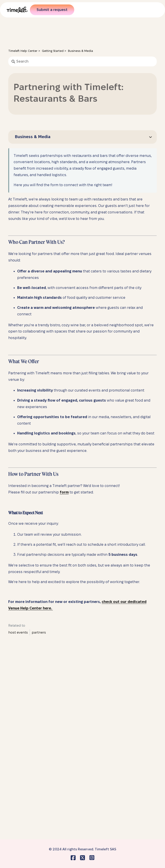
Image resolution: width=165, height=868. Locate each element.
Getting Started (53, 51)
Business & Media (80, 51)
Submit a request (52, 10)
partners (39, 632)
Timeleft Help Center (23, 51)
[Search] (82, 61)
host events (18, 632)
